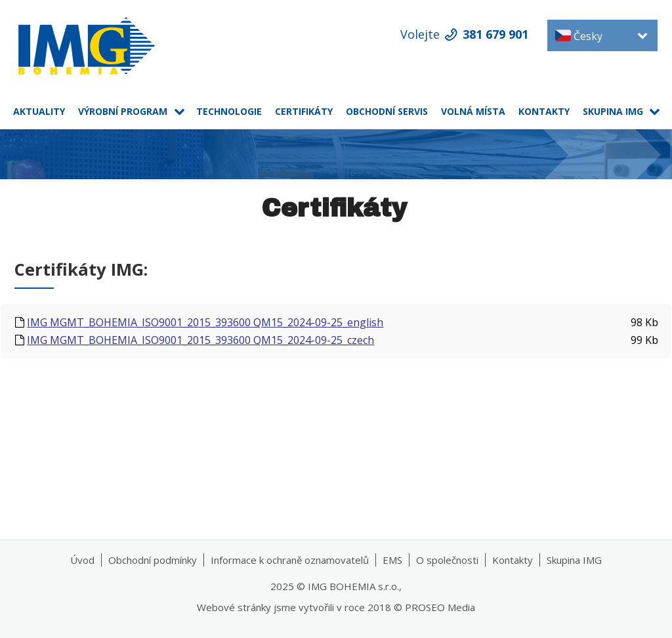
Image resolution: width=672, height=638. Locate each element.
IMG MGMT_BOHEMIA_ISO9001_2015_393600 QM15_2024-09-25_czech (200, 340)
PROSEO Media (440, 607)
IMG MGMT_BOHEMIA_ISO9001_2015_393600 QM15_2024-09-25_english (205, 322)
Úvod (82, 560)
